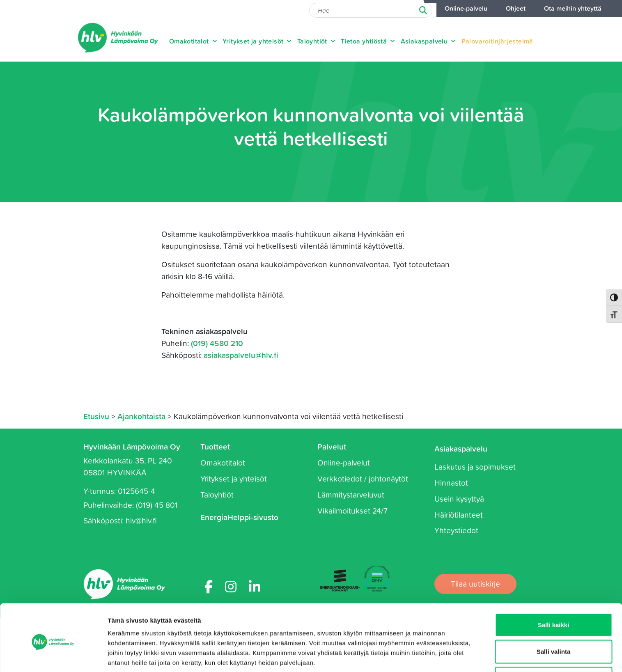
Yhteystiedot (456, 530)
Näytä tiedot (439, 656)
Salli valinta (554, 618)
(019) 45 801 (157, 505)
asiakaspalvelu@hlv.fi (241, 355)
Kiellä (553, 645)
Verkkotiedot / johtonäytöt (363, 478)
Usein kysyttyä (459, 499)
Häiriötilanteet (459, 515)
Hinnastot (451, 483)
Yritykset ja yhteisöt (258, 41)
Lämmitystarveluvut (351, 494)
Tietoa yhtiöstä (368, 41)
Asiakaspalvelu (429, 41)
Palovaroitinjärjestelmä (497, 41)
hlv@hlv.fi (141, 520)
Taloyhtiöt (317, 41)
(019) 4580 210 (217, 343)
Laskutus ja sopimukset (475, 467)
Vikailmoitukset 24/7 (352, 510)
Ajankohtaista (141, 416)
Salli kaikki (554, 591)
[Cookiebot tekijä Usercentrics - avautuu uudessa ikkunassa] (53, 656)
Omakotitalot (194, 41)
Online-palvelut (344, 462)
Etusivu (96, 416)
